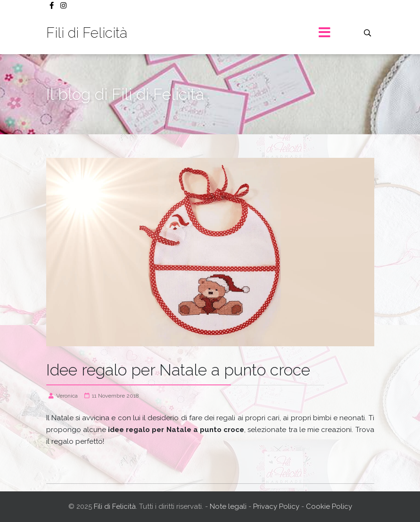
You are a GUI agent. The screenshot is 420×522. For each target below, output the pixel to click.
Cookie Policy (329, 506)
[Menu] (325, 33)
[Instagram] (63, 6)
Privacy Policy (276, 506)
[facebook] (52, 6)
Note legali (229, 506)
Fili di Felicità (87, 33)
